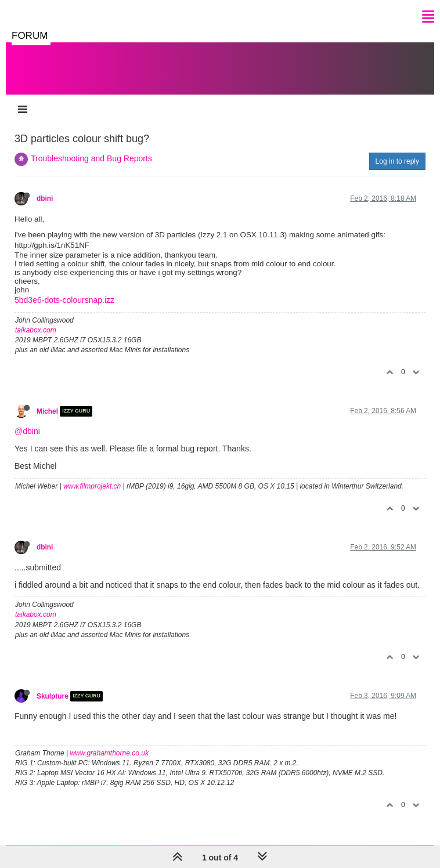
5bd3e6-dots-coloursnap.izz (64, 300)
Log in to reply (397, 161)
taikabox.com (36, 330)
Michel (47, 411)
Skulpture (53, 696)
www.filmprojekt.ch (92, 486)
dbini (45, 198)
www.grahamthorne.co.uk (109, 753)
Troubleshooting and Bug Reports (91, 158)
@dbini (27, 431)
